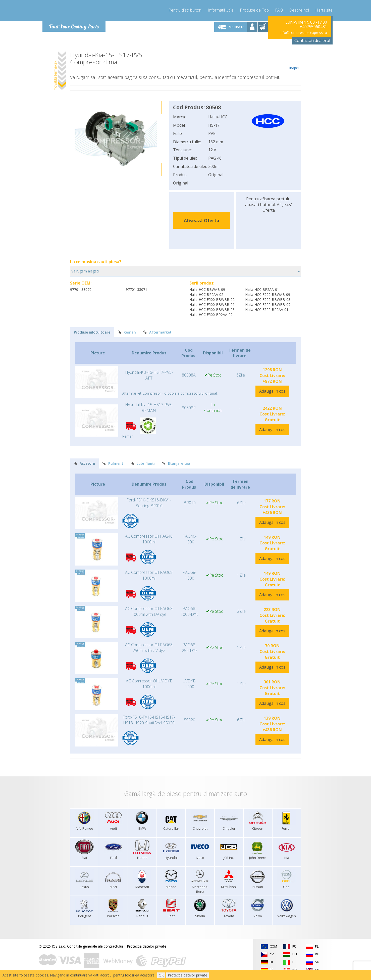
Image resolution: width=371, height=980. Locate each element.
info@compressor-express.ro (303, 33)
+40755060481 (313, 27)
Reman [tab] (127, 332)
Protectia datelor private (147, 946)
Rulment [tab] (113, 463)
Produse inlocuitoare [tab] (92, 332)
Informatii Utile (221, 10)
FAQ (279, 10)
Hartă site (324, 10)
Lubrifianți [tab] (143, 463)
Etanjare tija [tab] (176, 463)
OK (161, 975)
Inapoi (294, 61)
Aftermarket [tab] (157, 332)
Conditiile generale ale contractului (95, 946)
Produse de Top (254, 10)
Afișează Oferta (202, 220)
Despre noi (299, 10)
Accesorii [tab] (84, 463)
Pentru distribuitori (185, 10)
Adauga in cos (272, 391)
